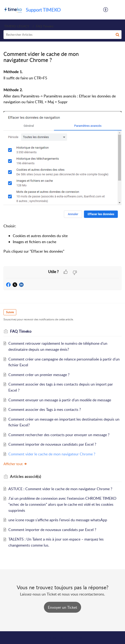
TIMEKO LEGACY (17, 26)
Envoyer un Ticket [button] (62, 607)
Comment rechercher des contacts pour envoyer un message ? (59, 435)
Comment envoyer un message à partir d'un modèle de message (60, 400)
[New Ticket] (62, 607)
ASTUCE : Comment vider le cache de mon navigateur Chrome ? (60, 489)
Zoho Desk (73, 638)
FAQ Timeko (45, 26)
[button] (106, 10)
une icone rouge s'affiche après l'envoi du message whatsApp (58, 520)
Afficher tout (15, 464)
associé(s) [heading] (26, 477)
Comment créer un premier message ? (39, 375)
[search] (62, 35)
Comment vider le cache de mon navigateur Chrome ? (52, 454)
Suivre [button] (10, 312)
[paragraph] (62, 168)
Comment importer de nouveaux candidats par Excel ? (52, 444)
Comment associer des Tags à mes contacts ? (45, 409)
